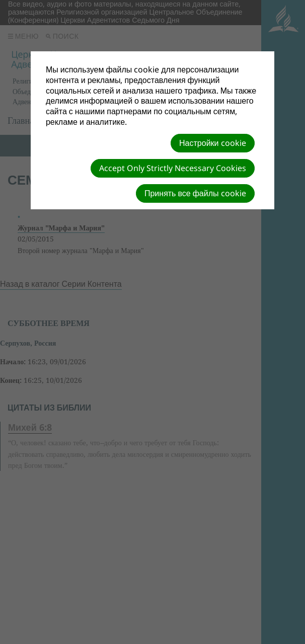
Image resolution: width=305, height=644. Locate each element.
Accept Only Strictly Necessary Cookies (173, 168)
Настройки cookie (212, 143)
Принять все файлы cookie (195, 193)
